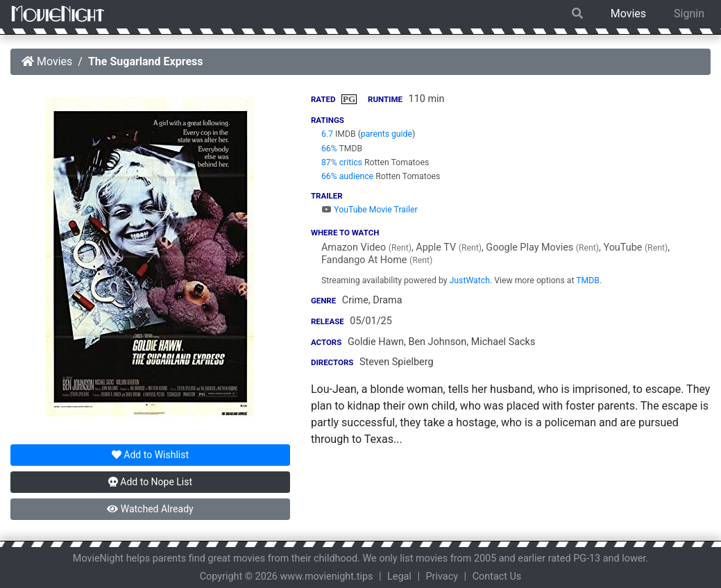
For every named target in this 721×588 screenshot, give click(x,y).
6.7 (327, 134)
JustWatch (470, 280)
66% (329, 149)
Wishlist (150, 455)
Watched (150, 509)
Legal (399, 577)
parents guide (387, 134)
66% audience (347, 176)
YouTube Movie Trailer (370, 210)
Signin (689, 14)
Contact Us (497, 577)
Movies (628, 14)
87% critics (342, 162)
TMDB (588, 280)
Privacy (442, 577)
